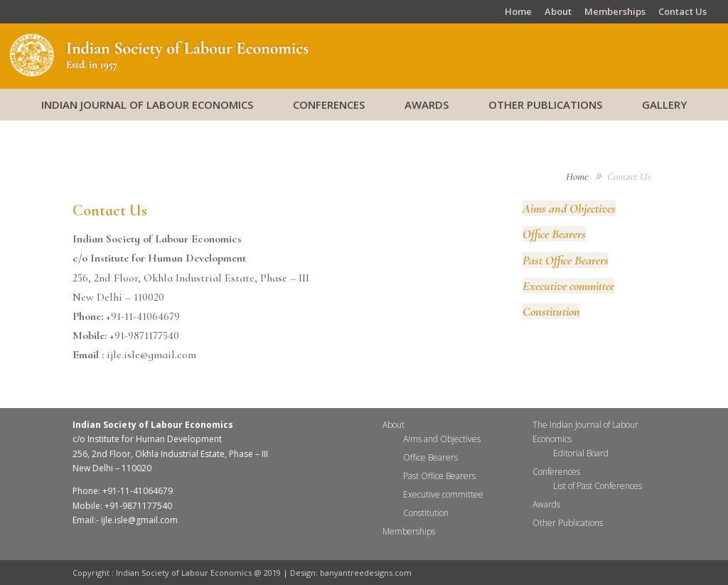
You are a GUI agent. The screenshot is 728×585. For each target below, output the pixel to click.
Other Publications (545, 104)
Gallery (664, 104)
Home (518, 12)
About (558, 12)
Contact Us (682, 12)
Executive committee (568, 286)
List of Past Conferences (598, 486)
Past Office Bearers (566, 260)
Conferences (329, 104)
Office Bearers (554, 234)
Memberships (615, 12)
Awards (427, 104)
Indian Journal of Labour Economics (147, 104)
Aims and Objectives (569, 208)
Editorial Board (581, 453)
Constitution (551, 311)
